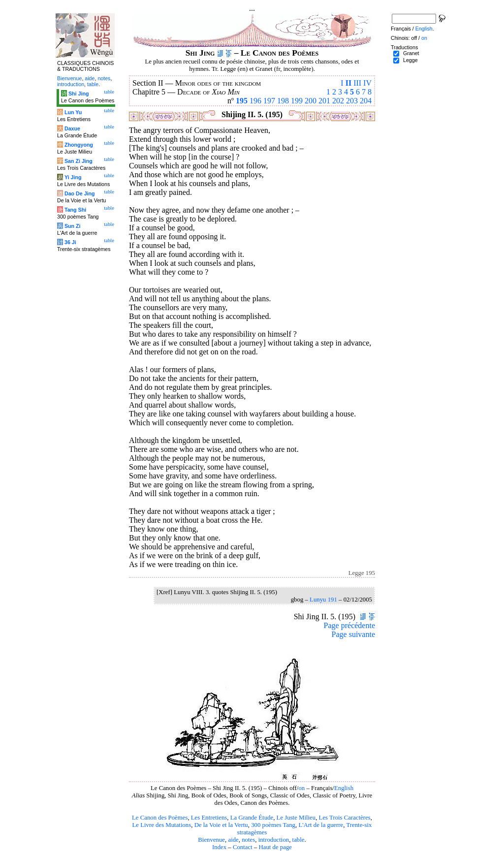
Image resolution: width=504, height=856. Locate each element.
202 (338, 101)
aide (233, 840)
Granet (411, 53)
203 (352, 101)
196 (255, 101)
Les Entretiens (209, 818)
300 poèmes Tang (273, 825)
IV (367, 83)
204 (366, 101)
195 (242, 101)
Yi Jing (73, 177)
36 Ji (70, 242)
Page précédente (349, 625)
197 (269, 101)
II (348, 83)
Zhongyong (79, 145)
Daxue (72, 128)
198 (283, 101)
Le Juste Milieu (296, 818)
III (357, 83)
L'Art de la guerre (321, 825)
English (344, 788)
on (301, 788)
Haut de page (276, 847)
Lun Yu (73, 112)
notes (248, 840)
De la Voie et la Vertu (221, 825)
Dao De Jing (80, 193)
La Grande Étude (252, 818)
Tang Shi (75, 210)
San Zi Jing (79, 161)
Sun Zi (73, 226)
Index (219, 847)
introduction (274, 840)
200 (311, 101)
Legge (410, 60)
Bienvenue (211, 840)
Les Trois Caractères (345, 818)
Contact (243, 847)
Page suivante (353, 634)
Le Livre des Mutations (161, 825)
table (299, 840)
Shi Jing (79, 94)
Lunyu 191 (323, 600)
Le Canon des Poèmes (160, 818)
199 (297, 101)
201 (324, 101)
